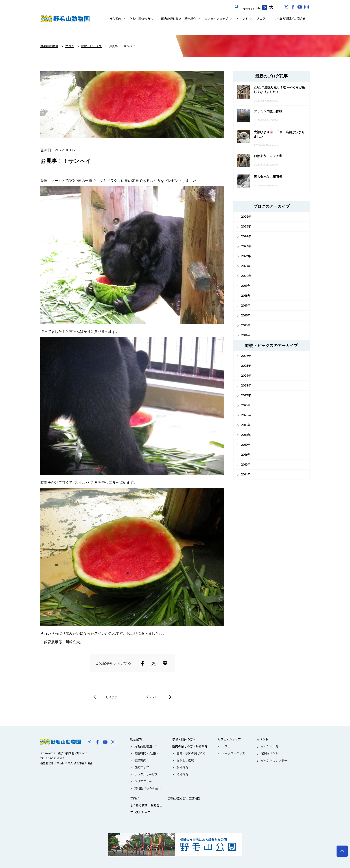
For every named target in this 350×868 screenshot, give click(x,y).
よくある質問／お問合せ (290, 19)
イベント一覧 (270, 746)
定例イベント (270, 753)
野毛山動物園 (61, 742)
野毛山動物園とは (146, 746)
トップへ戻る (342, 851)
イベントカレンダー (274, 760)
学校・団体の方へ (141, 19)
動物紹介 (182, 767)
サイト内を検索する (237, 7)
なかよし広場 (185, 760)
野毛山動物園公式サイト (65, 19)
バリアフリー (143, 781)
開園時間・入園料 (146, 753)
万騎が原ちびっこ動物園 (184, 798)
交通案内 (140, 760)
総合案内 (115, 19)
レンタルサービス (146, 774)
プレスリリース (140, 812)
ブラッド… (153, 697)
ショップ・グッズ (233, 753)
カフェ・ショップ (216, 19)
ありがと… (112, 697)
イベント (242, 19)
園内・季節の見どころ (191, 753)
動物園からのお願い (148, 788)
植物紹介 (182, 774)
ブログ (261, 19)
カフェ (226, 746)
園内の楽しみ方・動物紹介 (179, 19)
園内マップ (142, 767)
